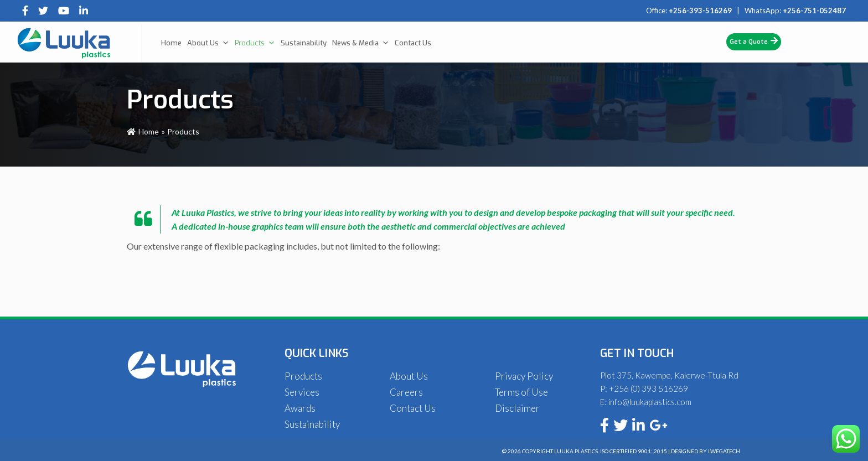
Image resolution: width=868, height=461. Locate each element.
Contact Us (413, 43)
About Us (208, 43)
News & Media (361, 43)
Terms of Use (521, 392)
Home (171, 43)
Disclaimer (517, 408)
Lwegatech (724, 451)
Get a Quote (754, 41)
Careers (406, 392)
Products (255, 43)
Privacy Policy (524, 376)
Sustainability (304, 43)
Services (302, 392)
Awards (300, 408)
